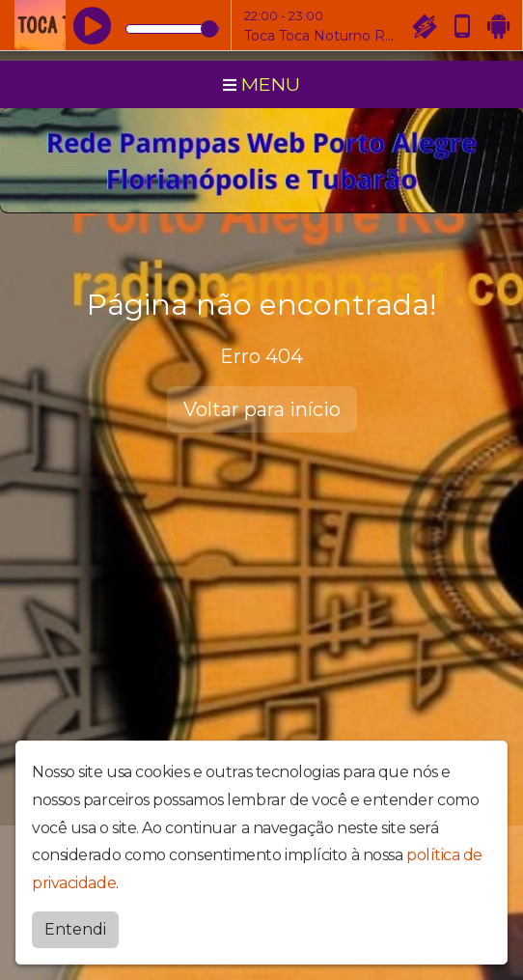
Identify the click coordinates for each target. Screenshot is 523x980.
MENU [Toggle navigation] (261, 84)
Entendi (75, 929)
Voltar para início (262, 409)
